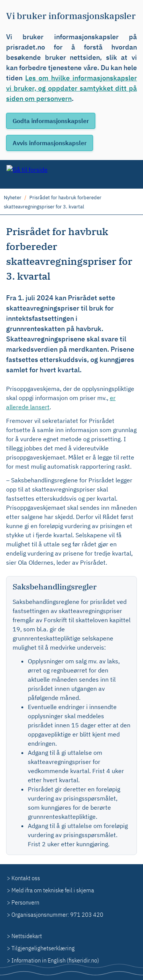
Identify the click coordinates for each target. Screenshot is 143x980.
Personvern (25, 902)
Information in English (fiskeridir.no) (55, 960)
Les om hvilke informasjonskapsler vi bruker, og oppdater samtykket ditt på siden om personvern (71, 88)
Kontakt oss (26, 878)
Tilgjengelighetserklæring (43, 948)
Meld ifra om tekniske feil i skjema (53, 890)
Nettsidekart (27, 936)
